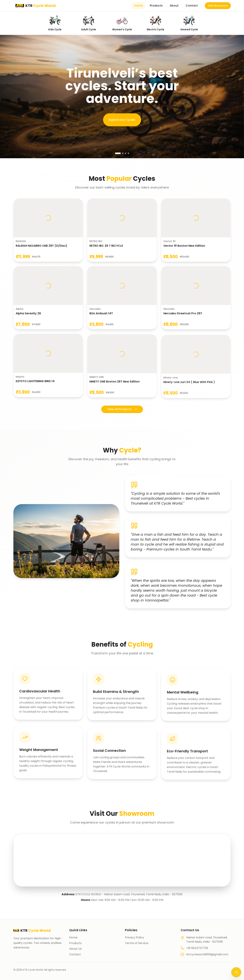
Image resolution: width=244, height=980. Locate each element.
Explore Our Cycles (122, 120)
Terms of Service (137, 943)
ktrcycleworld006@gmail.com (207, 954)
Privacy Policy (134, 937)
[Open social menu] (236, 972)
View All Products (122, 411)
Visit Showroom (218, 6)
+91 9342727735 (197, 948)
